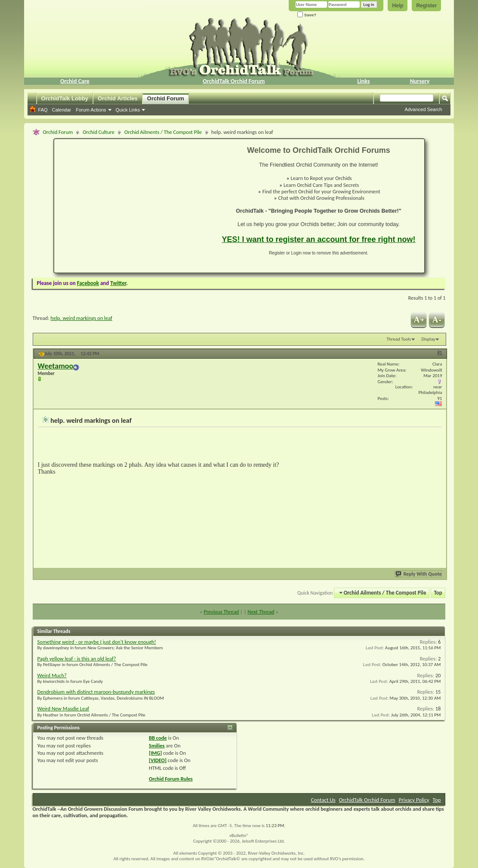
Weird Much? (52, 675)
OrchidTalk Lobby (65, 98)
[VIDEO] (158, 760)
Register (426, 6)
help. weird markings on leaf (81, 318)
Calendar (62, 110)
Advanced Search (424, 109)
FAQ (43, 110)
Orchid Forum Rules (171, 779)
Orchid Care (75, 81)
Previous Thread (221, 612)
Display (429, 339)
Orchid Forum (166, 98)
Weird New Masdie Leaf (63, 708)
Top (438, 593)
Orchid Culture (99, 132)
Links (363, 81)
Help (398, 6)
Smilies (157, 746)
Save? (307, 15)
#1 (439, 353)
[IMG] (155, 753)
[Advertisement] (133, 206)
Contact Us (323, 800)
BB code (158, 738)
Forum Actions (91, 110)
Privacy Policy (414, 800)
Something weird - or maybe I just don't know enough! (97, 642)
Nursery (420, 81)
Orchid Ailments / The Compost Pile (163, 132)
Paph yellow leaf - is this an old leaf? (77, 659)
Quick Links (128, 110)
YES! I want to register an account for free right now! (318, 239)
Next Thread (261, 612)
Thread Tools (399, 339)
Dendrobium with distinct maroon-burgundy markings (96, 692)
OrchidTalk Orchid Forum (234, 81)
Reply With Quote (419, 574)
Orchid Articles (118, 98)
